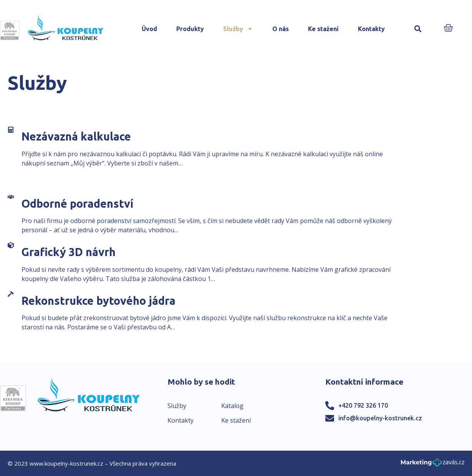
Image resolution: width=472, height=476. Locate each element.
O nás (281, 29)
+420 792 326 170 (363, 405)
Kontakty (371, 29)
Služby (238, 29)
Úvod (149, 29)
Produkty (190, 29)
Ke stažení (323, 29)
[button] (418, 29)
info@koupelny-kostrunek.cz (380, 418)
